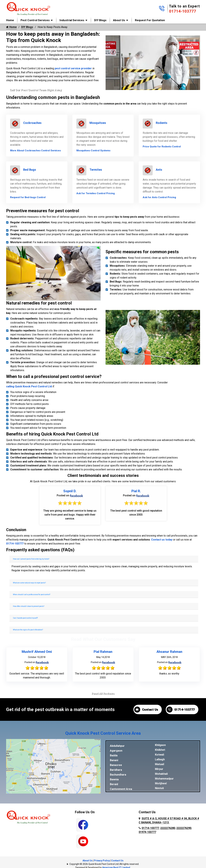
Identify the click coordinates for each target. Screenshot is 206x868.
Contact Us (146, 710)
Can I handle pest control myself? (25, 618)
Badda (114, 755)
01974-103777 (147, 832)
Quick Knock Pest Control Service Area (103, 733)
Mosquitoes (98, 123)
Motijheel (161, 783)
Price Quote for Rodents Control (162, 147)
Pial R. (136, 491)
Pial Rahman (103, 652)
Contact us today (162, 540)
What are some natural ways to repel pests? (29, 583)
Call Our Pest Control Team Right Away (36, 90)
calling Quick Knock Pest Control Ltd (29, 386)
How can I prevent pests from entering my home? (31, 559)
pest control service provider (73, 68)
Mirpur (159, 769)
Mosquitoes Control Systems (93, 151)
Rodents (162, 123)
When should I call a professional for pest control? (32, 595)
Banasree (116, 765)
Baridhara (116, 770)
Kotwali (160, 755)
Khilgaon (160, 745)
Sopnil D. (70, 491)
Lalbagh (160, 759)
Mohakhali (161, 774)
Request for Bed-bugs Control (28, 197)
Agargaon (116, 751)
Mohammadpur (164, 779)
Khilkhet (160, 750)
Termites (96, 170)
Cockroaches (32, 123)
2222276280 (168, 828)
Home (10, 20)
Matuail (160, 764)
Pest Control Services (35, 20)
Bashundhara (118, 775)
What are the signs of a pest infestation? (28, 630)
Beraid (114, 784)
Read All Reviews (103, 694)
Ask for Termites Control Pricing (96, 193)
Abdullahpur (117, 746)
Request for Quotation (150, 20)
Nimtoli (159, 788)
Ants (159, 170)
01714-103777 (183, 11)
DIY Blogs (100, 20)
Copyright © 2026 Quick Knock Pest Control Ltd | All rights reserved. (104, 864)
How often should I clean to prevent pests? (29, 606)
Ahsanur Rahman (169, 652)
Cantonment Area (121, 789)
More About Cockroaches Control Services (35, 151)
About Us (119, 20)
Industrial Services (72, 20)
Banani (114, 760)
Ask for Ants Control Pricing (159, 197)
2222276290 (184, 828)
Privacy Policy (102, 861)
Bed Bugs (30, 170)
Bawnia (114, 779)
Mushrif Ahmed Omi (37, 652)
